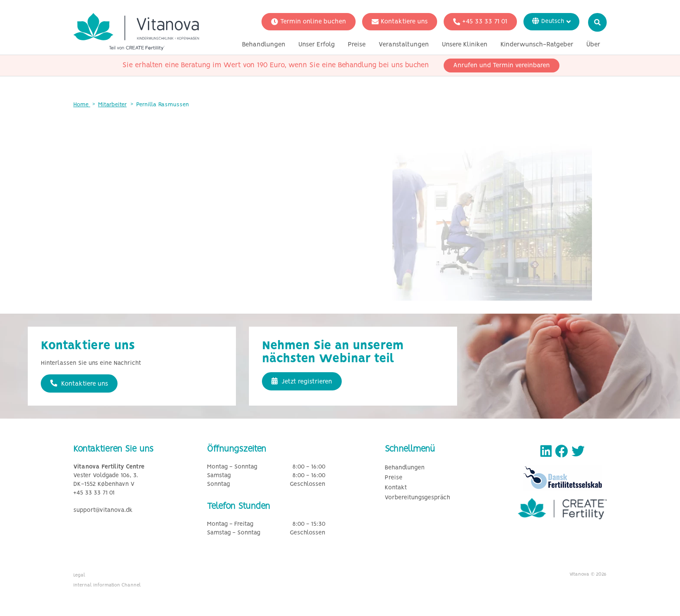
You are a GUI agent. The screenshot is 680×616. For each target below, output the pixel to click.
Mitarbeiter (112, 105)
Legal (79, 575)
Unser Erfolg (317, 45)
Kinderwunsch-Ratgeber (537, 45)
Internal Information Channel (107, 585)
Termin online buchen (309, 22)
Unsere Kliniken (465, 45)
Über (593, 45)
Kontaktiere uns (400, 22)
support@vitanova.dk (103, 510)
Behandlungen (264, 45)
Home (82, 105)
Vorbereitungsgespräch (417, 498)
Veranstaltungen (404, 45)
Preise (357, 45)
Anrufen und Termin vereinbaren (502, 66)
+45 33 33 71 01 (480, 22)
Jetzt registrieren (302, 381)
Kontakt (396, 488)
